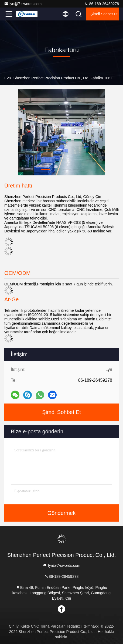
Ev (6, 78)
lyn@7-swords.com (23, 4)
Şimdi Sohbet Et (104, 14)
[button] (45, 170)
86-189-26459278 (101, 4)
